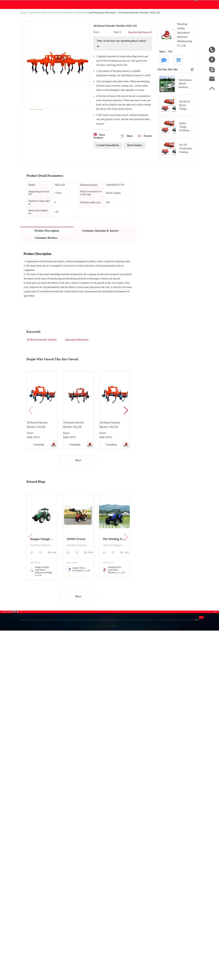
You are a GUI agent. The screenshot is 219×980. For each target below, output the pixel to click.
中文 (140, 699)
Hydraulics (44, 699)
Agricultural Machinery (77, 377)
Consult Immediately (108, 189)
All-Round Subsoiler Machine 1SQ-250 (111, 464)
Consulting (38, 488)
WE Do (72, 39)
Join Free (163, 3)
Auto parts (44, 725)
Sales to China (25, 728)
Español (142, 711)
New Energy (45, 732)
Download (89, 39)
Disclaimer (126, 711)
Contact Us (130, 39)
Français (142, 718)
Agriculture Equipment (73, 47)
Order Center (162, 23)
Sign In (151, 3)
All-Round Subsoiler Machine (42, 377)
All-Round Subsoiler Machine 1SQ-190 (75, 464)
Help (116, 39)
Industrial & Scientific (45, 709)
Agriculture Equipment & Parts (44, 47)
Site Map (25, 712)
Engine (73, 712)
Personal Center (163, 18)
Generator (43, 719)
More (78, 506)
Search (134, 21)
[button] (126, 452)
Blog (106, 39)
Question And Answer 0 (141, 68)
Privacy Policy (124, 721)
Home (23, 47)
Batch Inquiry (135, 189)
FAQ (122, 699)
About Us (28, 690)
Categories (48, 690)
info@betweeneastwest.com (94, 4)
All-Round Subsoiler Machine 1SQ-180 (39, 464)
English (189, 21)
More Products (99, 180)
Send (177, 727)
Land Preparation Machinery (102, 47)
